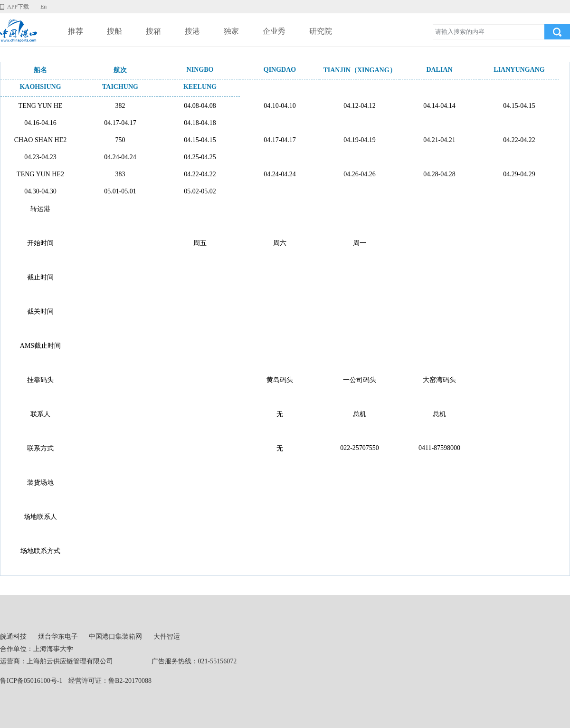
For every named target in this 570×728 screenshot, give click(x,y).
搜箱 (153, 31)
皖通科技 (13, 637)
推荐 (76, 31)
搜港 (192, 31)
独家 (231, 31)
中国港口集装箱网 (115, 637)
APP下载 (18, 7)
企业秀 (274, 31)
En (43, 7)
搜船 (114, 31)
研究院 (321, 31)
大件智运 (167, 637)
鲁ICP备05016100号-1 (31, 681)
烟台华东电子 (58, 637)
